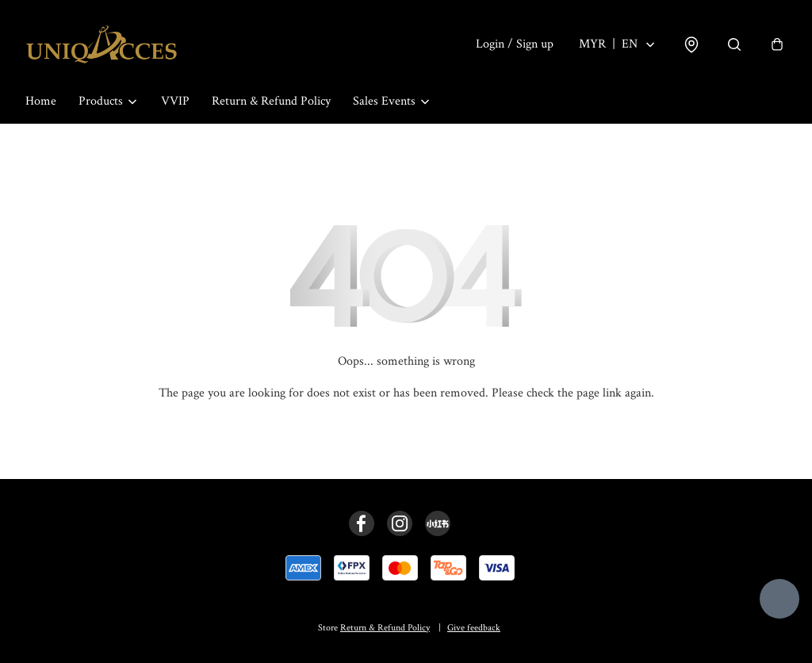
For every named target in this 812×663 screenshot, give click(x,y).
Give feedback (474, 628)
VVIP (175, 101)
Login (515, 44)
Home (41, 101)
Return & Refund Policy (271, 101)
